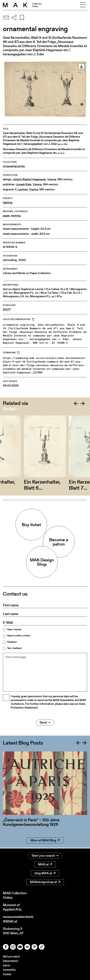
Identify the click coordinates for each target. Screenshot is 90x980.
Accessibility (9, 970)
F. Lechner (21, 189)
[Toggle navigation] (83, 5)
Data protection (11, 961)
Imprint (6, 965)
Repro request (14, 629)
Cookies (7, 974)
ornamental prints (14, 166)
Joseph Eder (24, 184)
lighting (8, 203)
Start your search (45, 856)
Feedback (12, 642)
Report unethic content (19, 636)
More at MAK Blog (45, 841)
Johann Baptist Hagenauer (29, 179)
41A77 (7, 309)
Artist (9, 409)
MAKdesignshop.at (45, 882)
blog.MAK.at (45, 873)
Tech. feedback (14, 648)
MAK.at (45, 864)
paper (6, 216)
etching (16, 216)
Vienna (52, 179)
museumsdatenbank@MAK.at (18, 919)
